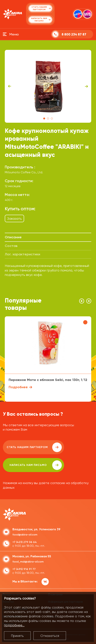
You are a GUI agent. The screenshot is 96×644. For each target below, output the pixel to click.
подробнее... (14, 625)
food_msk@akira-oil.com (28, 562)
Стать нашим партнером (34, 447)
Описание (13, 237)
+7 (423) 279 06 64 (25, 542)
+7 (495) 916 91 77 (24, 569)
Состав (11, 246)
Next (86, 86)
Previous (10, 86)
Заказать (14, 218)
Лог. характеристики (22, 254)
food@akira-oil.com (25, 535)
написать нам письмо (36, 465)
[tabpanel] (48, 86)
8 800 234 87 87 (74, 34)
